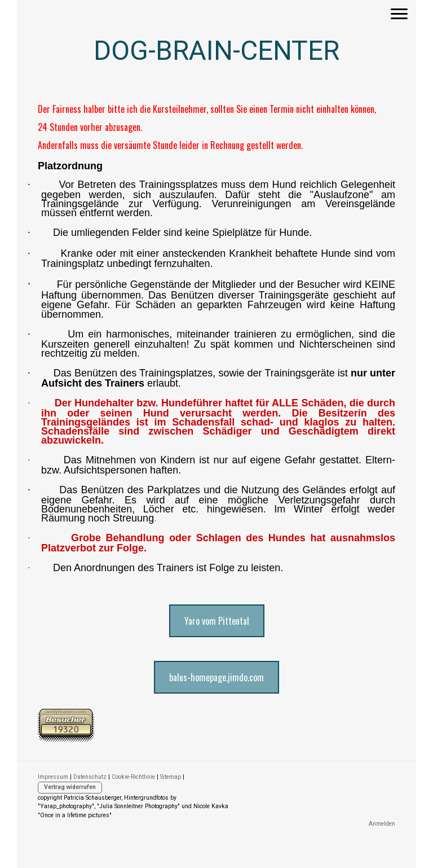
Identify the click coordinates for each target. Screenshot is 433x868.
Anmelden (382, 824)
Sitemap (171, 777)
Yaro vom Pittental (217, 621)
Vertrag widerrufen (70, 787)
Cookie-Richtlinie (133, 777)
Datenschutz (90, 777)
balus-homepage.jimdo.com (216, 677)
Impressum (53, 777)
